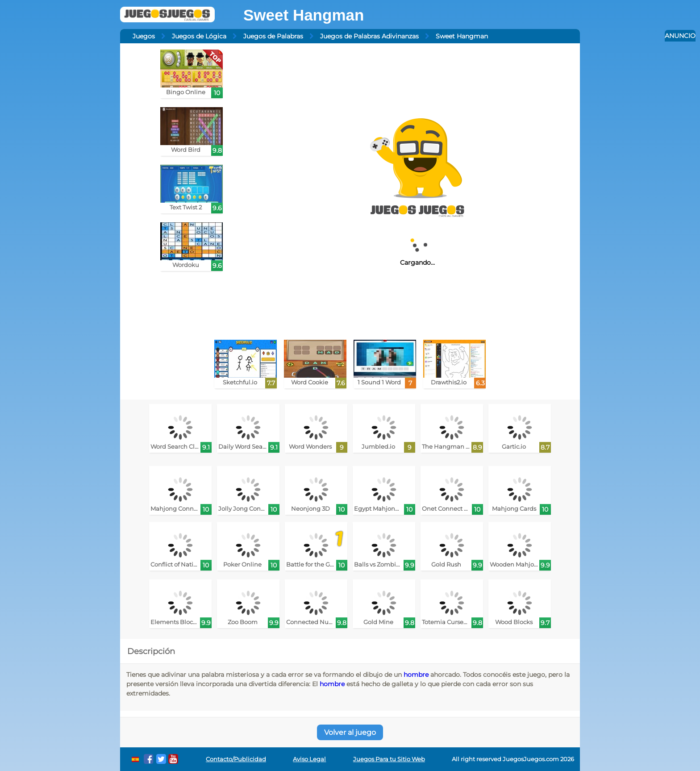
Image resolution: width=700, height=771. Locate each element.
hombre (416, 675)
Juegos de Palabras (273, 36)
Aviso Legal (309, 759)
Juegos (144, 36)
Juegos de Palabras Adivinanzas (369, 36)
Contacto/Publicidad (236, 759)
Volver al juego (350, 732)
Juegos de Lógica (199, 36)
